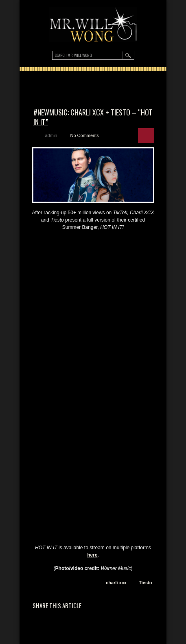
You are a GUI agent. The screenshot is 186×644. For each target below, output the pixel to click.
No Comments (84, 135)
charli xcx (116, 583)
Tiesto (145, 583)
